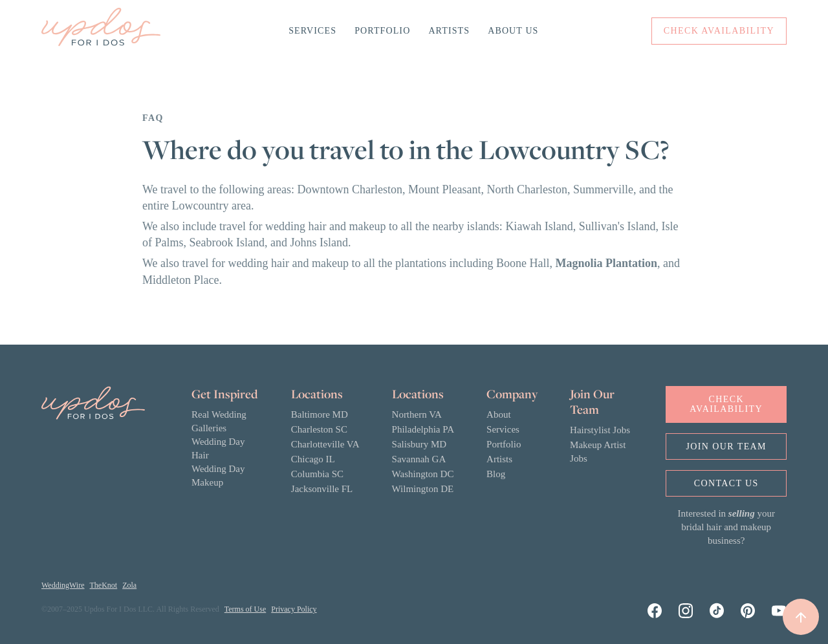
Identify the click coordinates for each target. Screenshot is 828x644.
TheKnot (104, 585)
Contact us (726, 483)
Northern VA (417, 414)
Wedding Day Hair (218, 448)
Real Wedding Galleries (219, 421)
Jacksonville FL (322, 489)
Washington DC (423, 474)
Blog (496, 474)
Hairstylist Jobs (600, 430)
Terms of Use (245, 609)
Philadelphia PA (423, 429)
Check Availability (726, 404)
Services (312, 31)
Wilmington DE (423, 489)
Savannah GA (419, 459)
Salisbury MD (419, 444)
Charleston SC (319, 429)
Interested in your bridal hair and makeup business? (726, 527)
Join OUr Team (726, 446)
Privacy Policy (294, 609)
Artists (449, 31)
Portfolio (382, 31)
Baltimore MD (320, 414)
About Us (513, 31)
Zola (129, 585)
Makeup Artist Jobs (598, 452)
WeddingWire (63, 585)
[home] (101, 31)
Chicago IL (313, 459)
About (499, 414)
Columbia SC (317, 474)
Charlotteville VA (325, 444)
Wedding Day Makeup (218, 476)
